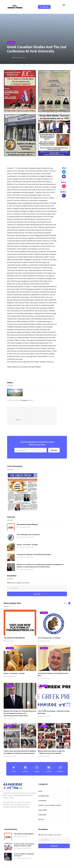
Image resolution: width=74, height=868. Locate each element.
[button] (66, 5)
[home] (15, 7)
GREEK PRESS (52, 865)
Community (11, 42)
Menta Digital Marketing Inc (35, 865)
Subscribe (45, 7)
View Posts (19, 415)
